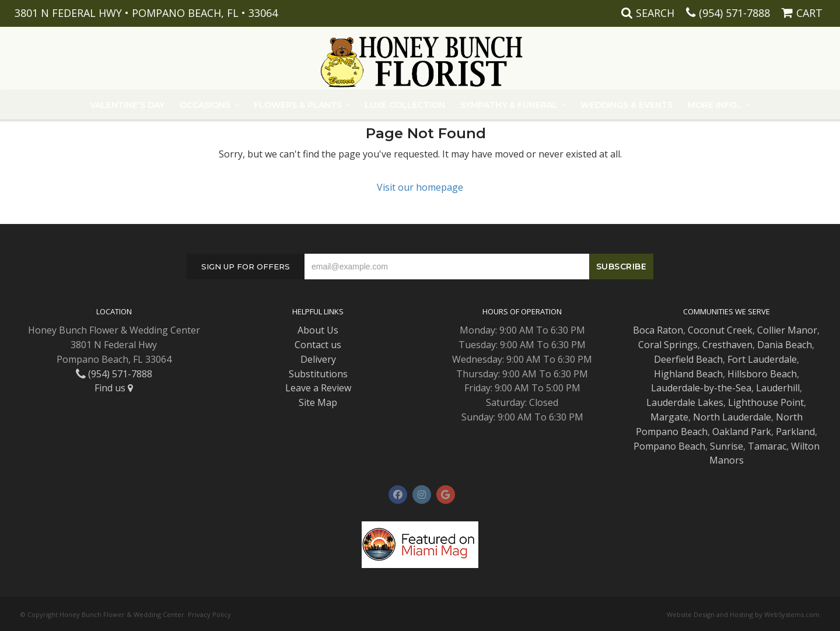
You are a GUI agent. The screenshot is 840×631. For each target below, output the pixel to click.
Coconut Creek (720, 330)
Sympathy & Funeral (509, 105)
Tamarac (767, 446)
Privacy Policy (209, 614)
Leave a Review (318, 388)
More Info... (715, 105)
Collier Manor (787, 330)
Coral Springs (668, 345)
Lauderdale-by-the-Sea (701, 388)
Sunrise (727, 446)
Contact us (318, 345)
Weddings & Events (626, 105)
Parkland (795, 432)
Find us (114, 388)
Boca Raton (658, 330)
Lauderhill (778, 388)
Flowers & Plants (298, 105)
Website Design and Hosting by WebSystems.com (743, 614)
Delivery (318, 359)
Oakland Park (742, 432)
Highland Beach (688, 374)
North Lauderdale (732, 417)
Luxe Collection (405, 105)
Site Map (318, 402)
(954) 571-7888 (734, 13)
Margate (669, 417)
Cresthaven (727, 345)
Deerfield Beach (688, 359)
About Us (318, 330)
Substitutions (318, 374)
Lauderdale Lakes (685, 402)
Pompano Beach (669, 446)
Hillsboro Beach (762, 374)
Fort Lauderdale (762, 359)
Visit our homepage (420, 187)
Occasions (205, 105)
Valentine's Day (127, 105)
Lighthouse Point (766, 402)
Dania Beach (785, 345)
